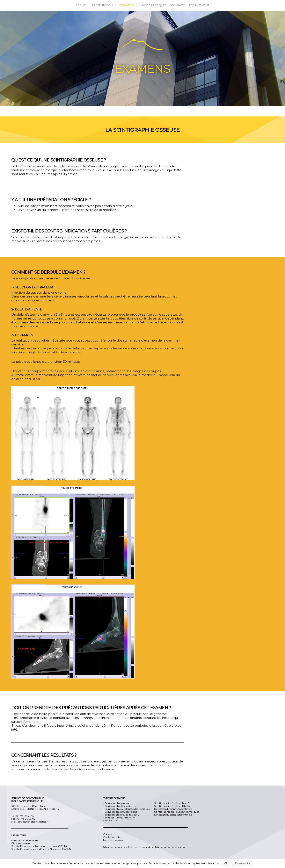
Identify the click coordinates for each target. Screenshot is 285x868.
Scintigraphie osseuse (117, 803)
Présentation (104, 5)
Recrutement (199, 5)
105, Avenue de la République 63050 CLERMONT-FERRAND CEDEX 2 (35, 807)
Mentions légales (113, 840)
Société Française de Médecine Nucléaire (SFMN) (39, 846)
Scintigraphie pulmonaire (120, 817)
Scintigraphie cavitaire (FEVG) (123, 815)
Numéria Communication (170, 847)
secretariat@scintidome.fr (33, 822)
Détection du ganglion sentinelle (173, 809)
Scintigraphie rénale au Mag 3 (172, 803)
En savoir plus (243, 863)
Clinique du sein (21, 843)
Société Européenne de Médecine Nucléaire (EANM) (41, 849)
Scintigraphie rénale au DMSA (172, 806)
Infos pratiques (154, 5)
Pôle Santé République (25, 840)
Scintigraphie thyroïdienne (121, 806)
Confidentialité (112, 837)
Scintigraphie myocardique (121, 812)
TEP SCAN (111, 820)
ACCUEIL (82, 5)
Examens (129, 5)
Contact (178, 5)
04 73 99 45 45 (25, 816)
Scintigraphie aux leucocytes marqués (127, 809)
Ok (226, 863)
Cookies (108, 834)
